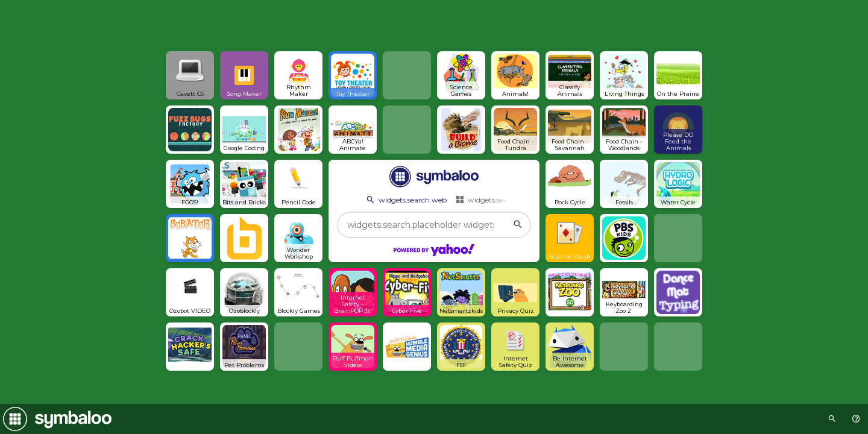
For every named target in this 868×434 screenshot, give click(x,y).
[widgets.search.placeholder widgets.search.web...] (434, 225)
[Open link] (190, 75)
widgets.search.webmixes (505, 200)
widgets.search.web (406, 200)
